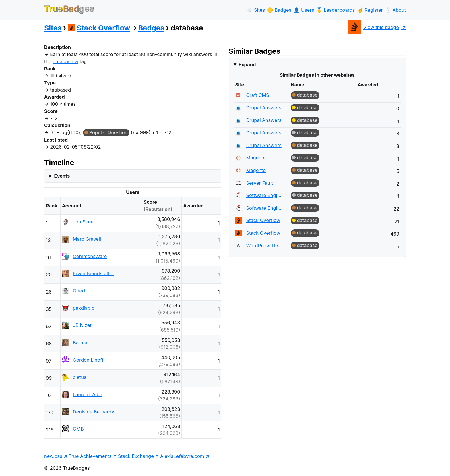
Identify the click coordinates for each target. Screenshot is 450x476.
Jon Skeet (84, 222)
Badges (151, 28)
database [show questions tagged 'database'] (63, 61)
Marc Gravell (87, 239)
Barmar (81, 343)
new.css (53, 456)
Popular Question (108, 132)
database (307, 95)
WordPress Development (265, 246)
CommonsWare (90, 256)
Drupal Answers (264, 108)
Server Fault (259, 183)
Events (62, 176)
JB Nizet (82, 325)
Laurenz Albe (88, 394)
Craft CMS (258, 95)
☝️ (370, 10)
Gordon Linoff (88, 360)
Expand (247, 65)
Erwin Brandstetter (94, 273)
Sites (53, 28)
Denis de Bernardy (94, 412)
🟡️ (279, 10)
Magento (256, 158)
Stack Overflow (99, 28)
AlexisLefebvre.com (182, 456)
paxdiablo (84, 308)
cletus (80, 377)
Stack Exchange (136, 456)
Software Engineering (265, 195)
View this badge (373, 27)
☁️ (256, 10)
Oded (79, 291)
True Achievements (90, 456)
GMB (78, 429)
